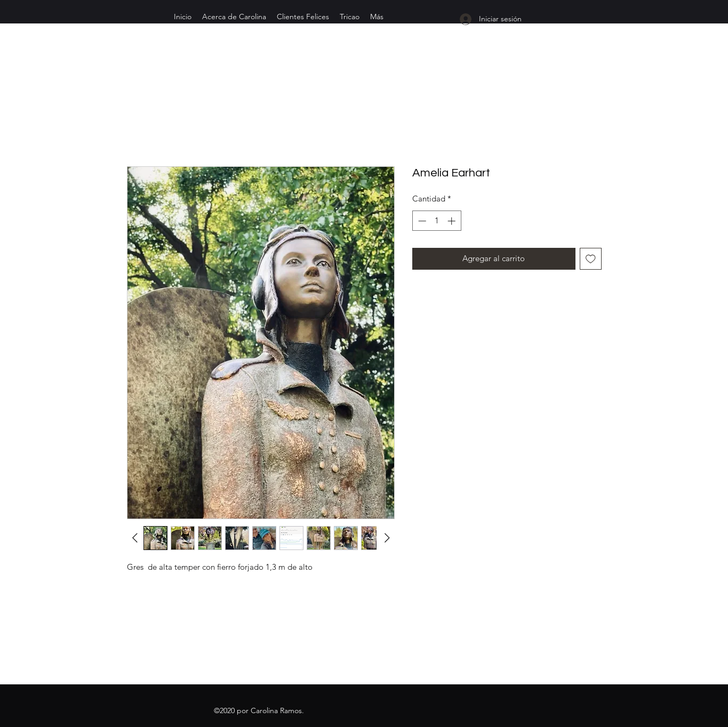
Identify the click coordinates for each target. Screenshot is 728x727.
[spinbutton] (437, 221)
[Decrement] (421, 221)
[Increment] (453, 221)
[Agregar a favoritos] (591, 259)
